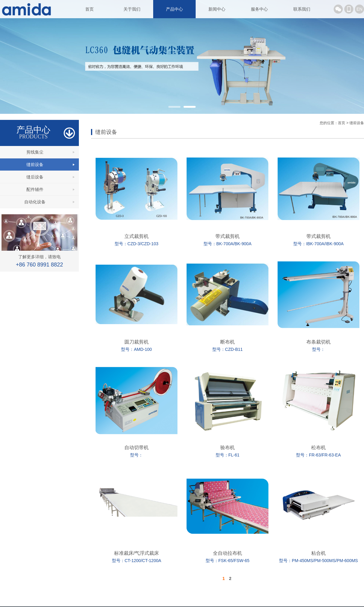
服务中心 (259, 9)
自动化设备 (35, 202)
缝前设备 (35, 164)
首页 (89, 9)
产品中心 (174, 9)
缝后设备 (35, 177)
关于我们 (132, 9)
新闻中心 (217, 9)
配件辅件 (35, 189)
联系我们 (302, 9)
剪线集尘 (35, 152)
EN (359, 9)
